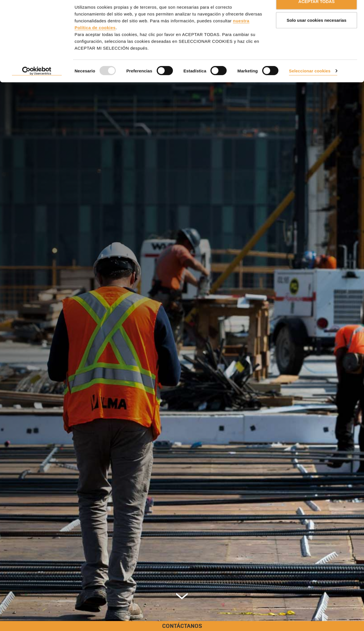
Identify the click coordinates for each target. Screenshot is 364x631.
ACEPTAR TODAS (317, 15)
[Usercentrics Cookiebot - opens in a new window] (37, 85)
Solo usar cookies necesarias (317, 34)
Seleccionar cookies (310, 84)
